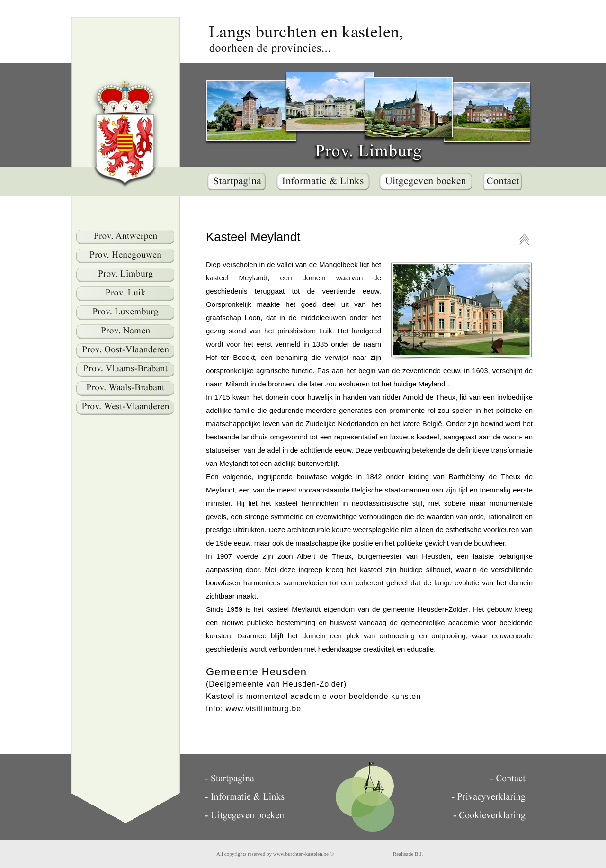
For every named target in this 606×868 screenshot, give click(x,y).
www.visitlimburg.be (263, 709)
